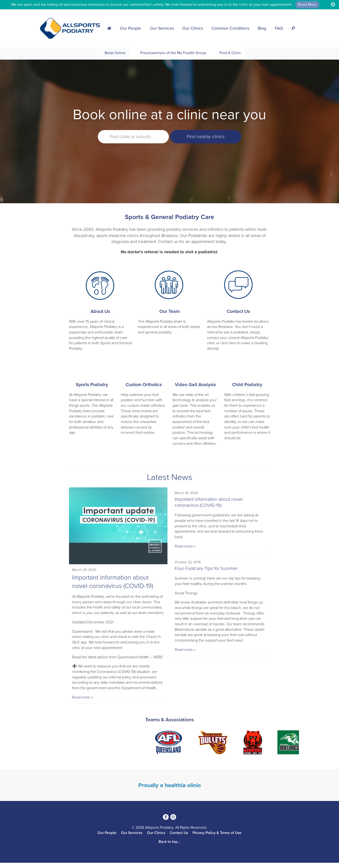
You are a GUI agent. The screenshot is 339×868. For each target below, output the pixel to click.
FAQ (279, 28)
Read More (307, 5)
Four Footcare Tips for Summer (206, 569)
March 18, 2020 (187, 493)
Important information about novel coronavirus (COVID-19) (209, 503)
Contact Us (238, 311)
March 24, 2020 (84, 570)
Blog (262, 28)
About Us (100, 311)
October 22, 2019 (188, 563)
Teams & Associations (169, 725)
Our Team (169, 311)
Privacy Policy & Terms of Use (217, 838)
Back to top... (169, 847)
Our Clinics (193, 28)
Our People (130, 28)
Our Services (162, 28)
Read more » (83, 703)
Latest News (170, 477)
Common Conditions (230, 28)
